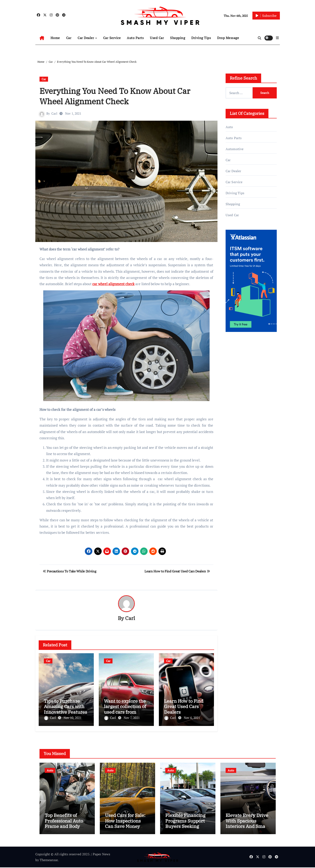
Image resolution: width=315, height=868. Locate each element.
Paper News (101, 855)
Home (55, 38)
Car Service (112, 38)
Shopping (178, 38)
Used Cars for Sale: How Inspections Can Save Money (125, 821)
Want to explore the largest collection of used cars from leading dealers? (125, 709)
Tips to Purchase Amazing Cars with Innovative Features (65, 706)
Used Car (157, 38)
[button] (277, 38)
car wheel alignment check (113, 284)
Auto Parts (135, 38)
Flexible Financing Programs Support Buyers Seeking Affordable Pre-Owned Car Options (186, 827)
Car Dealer (86, 38)
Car (69, 38)
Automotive (235, 149)
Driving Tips (201, 38)
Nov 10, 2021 (73, 718)
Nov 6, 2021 (192, 718)
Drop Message (228, 38)
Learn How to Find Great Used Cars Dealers (184, 706)
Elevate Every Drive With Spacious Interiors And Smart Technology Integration (247, 827)
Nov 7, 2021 (132, 718)
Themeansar (49, 861)
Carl (55, 113)
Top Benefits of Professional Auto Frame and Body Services (64, 824)
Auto (229, 127)
